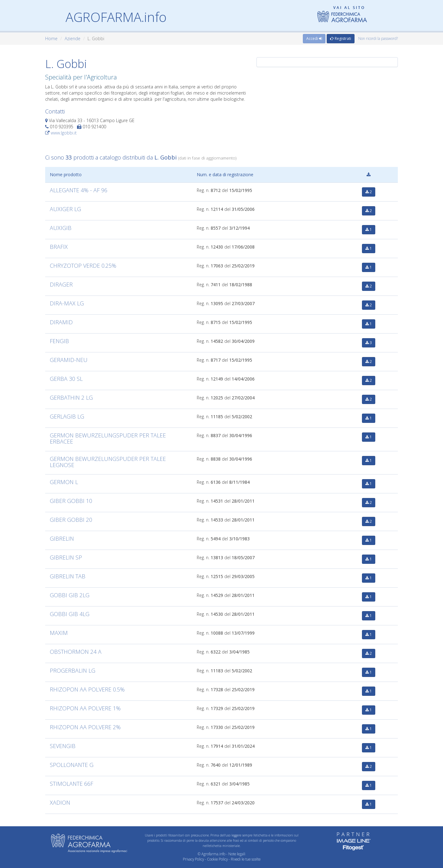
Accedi (314, 38)
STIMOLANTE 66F (71, 784)
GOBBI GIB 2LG (70, 595)
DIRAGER (61, 284)
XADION (60, 802)
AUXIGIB (61, 228)
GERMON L (64, 482)
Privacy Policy (193, 859)
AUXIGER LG (65, 209)
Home (51, 38)
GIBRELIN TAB (68, 576)
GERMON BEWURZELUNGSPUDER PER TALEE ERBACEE (108, 438)
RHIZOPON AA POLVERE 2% (85, 727)
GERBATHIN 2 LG (71, 398)
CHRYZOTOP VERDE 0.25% (83, 266)
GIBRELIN (62, 538)
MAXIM (59, 633)
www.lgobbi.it (64, 133)
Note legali (237, 854)
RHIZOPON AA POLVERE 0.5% (87, 689)
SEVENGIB (63, 746)
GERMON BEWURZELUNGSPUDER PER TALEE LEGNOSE (108, 462)
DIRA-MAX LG (67, 303)
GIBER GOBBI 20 (71, 520)
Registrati (341, 38)
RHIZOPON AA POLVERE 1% (85, 708)
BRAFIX (59, 247)
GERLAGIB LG (67, 416)
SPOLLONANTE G (72, 765)
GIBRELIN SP (66, 557)
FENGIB (59, 341)
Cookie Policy (217, 859)
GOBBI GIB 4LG (70, 614)
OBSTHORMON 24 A (76, 652)
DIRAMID (61, 322)
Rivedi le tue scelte (246, 859)
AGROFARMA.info (116, 17)
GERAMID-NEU (69, 360)
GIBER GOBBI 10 (71, 501)
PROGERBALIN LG (73, 670)
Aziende (73, 38)
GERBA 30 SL (66, 379)
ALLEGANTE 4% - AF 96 (79, 190)
